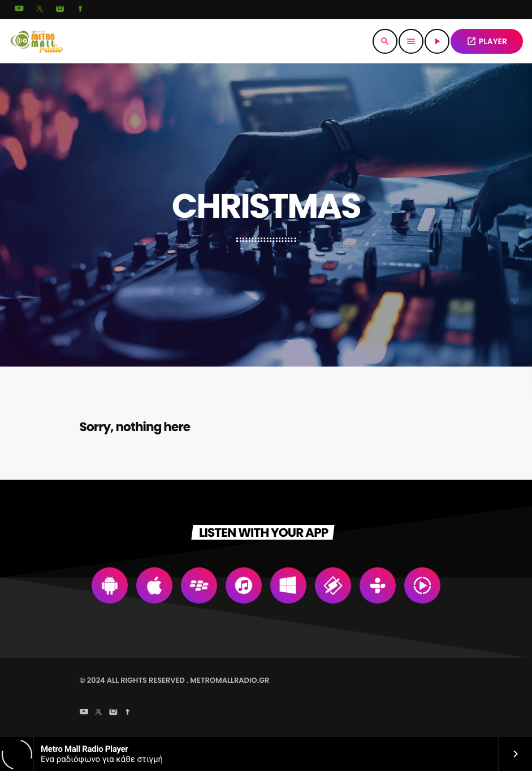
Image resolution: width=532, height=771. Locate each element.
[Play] (437, 41)
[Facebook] (80, 10)
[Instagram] (60, 10)
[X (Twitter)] (40, 10)
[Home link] (37, 41)
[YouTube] (19, 10)
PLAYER (487, 41)
